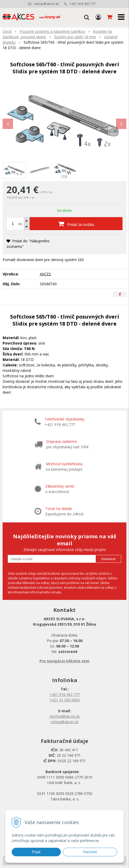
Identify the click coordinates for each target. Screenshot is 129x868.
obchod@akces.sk (64, 716)
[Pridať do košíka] (76, 224)
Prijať (36, 852)
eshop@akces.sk (46, 4)
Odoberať (108, 559)
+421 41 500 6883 (65, 700)
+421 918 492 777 (83, 4)
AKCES (45, 274)
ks (21, 224)
